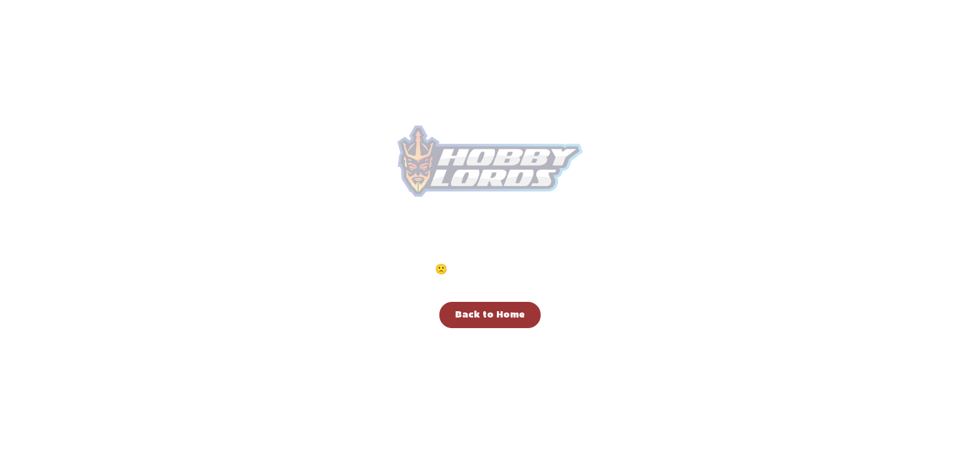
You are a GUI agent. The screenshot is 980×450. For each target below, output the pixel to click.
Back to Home (490, 315)
